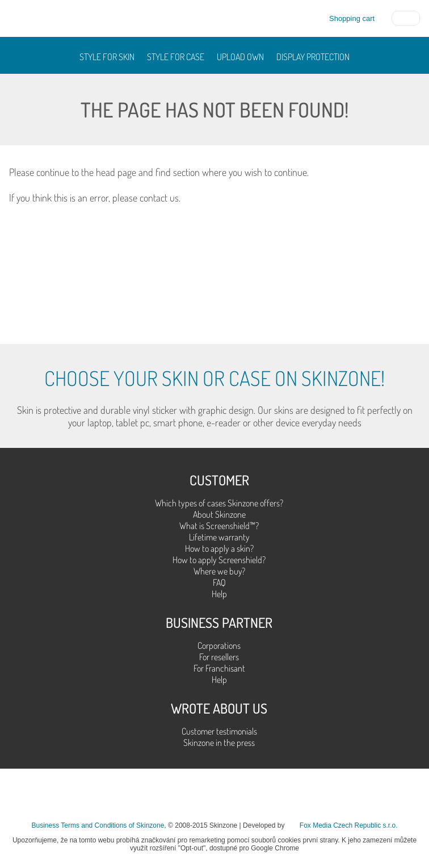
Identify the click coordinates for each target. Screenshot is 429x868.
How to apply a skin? (219, 548)
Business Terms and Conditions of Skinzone (98, 825)
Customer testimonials (219, 731)
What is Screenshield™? (219, 526)
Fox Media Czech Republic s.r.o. (349, 825)
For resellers (219, 657)
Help (219, 594)
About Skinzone (219, 514)
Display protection (313, 57)
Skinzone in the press (219, 743)
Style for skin (107, 57)
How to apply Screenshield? (219, 560)
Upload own (240, 57)
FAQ (219, 582)
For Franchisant (219, 668)
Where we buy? (219, 571)
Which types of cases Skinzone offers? (219, 503)
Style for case (176, 57)
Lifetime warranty (219, 537)
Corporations (219, 645)
